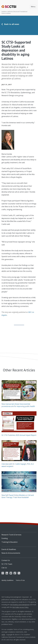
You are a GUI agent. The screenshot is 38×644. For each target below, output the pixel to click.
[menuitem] (19, 534)
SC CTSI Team (7, 564)
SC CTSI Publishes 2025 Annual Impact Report (19, 435)
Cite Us (4, 568)
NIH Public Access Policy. (21, 607)
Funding (5, 538)
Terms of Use (20, 580)
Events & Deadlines (9, 549)
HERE (3, 635)
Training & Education (10, 542)
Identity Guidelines (7, 580)
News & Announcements (11, 553)
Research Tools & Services (11, 535)
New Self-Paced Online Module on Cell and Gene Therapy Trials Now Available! (18, 496)
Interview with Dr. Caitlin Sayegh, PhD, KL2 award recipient (18, 465)
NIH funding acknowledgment (20, 605)
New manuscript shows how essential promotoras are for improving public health (18, 405)
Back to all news (12, 24)
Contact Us (6, 560)
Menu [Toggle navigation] (33, 7)
